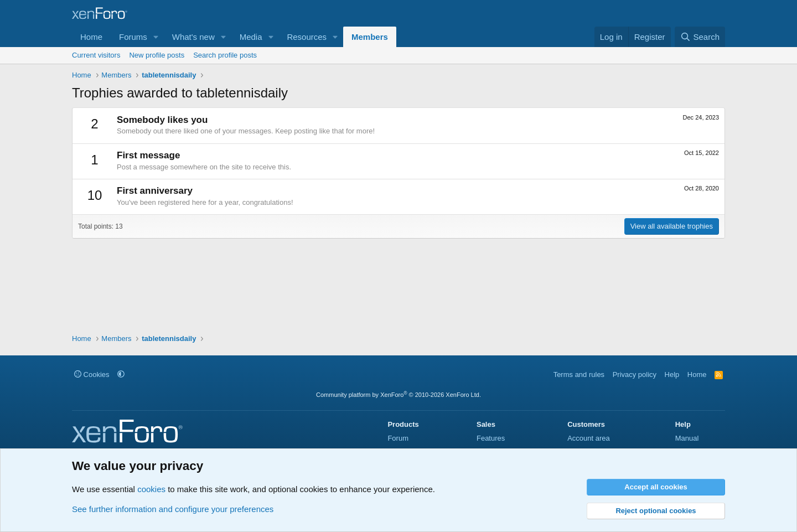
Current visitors (96, 55)
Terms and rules (579, 375)
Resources (307, 37)
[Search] (700, 37)
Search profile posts (225, 55)
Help (672, 375)
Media (251, 37)
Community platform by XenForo (398, 395)
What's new (193, 37)
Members (370, 37)
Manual (687, 438)
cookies (151, 489)
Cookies (92, 375)
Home (91, 37)
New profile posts (157, 55)
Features (491, 438)
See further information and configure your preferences (173, 509)
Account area (589, 438)
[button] (156, 37)
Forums (133, 37)
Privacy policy (635, 375)
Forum (398, 438)
